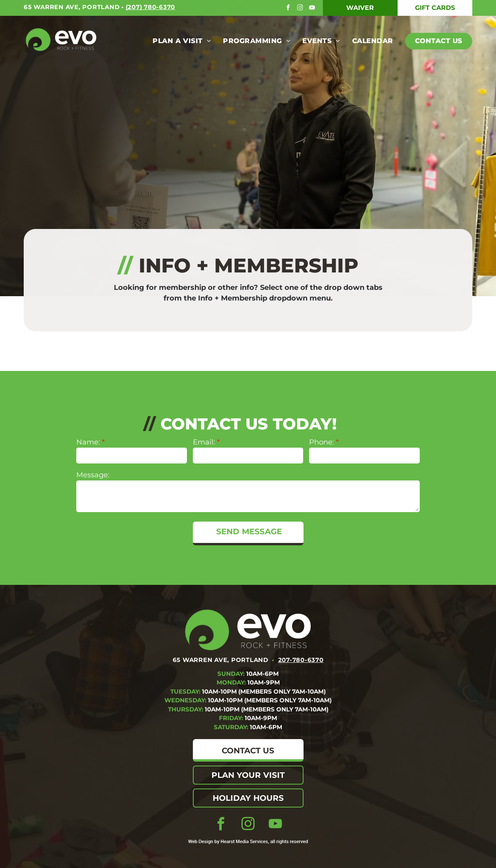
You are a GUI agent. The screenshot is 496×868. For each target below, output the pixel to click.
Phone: (322, 442)
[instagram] (301, 9)
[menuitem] (176, 41)
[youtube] (313, 9)
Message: (93, 475)
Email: (204, 442)
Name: (88, 442)
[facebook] (289, 9)
